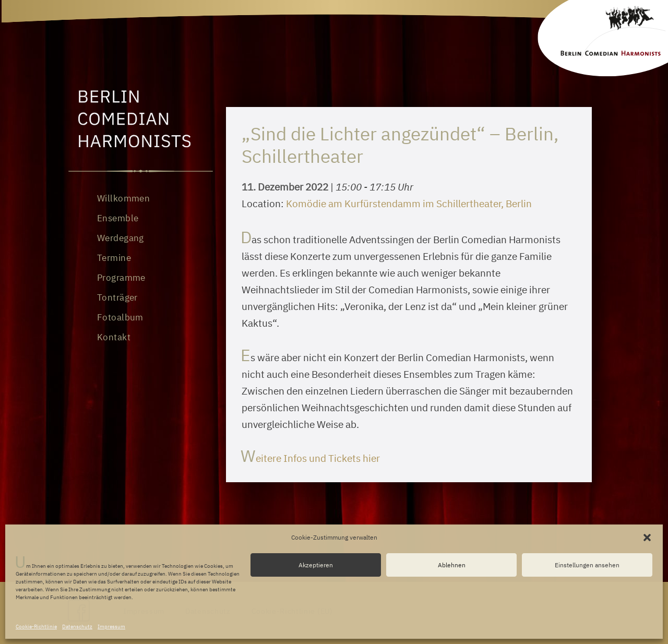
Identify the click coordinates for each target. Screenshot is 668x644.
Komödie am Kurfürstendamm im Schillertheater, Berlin (409, 204)
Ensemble (118, 218)
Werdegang (121, 238)
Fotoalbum (120, 317)
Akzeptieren (316, 565)
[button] (647, 538)
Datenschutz (77, 627)
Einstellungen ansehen (587, 565)
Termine (114, 258)
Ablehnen (452, 565)
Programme (121, 278)
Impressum (111, 627)
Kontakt (114, 337)
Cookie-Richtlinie (36, 627)
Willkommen (123, 198)
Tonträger (117, 297)
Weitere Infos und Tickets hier (311, 458)
